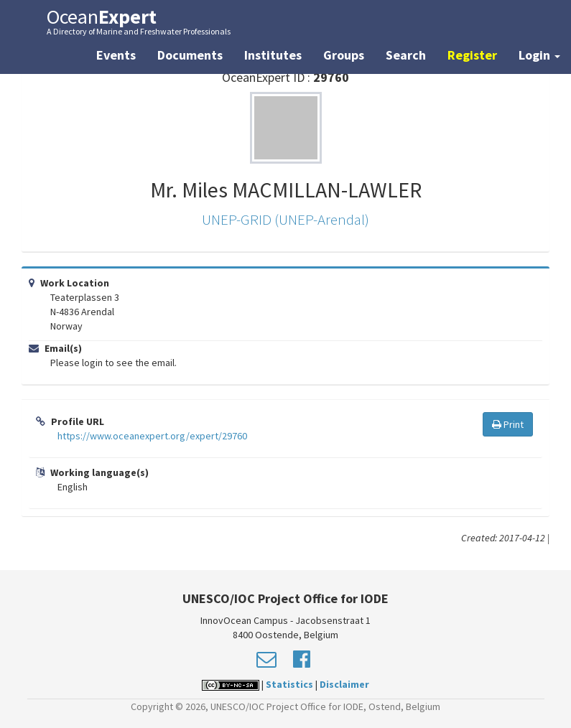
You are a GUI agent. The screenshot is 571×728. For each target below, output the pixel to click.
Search (406, 55)
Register (472, 55)
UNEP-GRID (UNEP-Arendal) (285, 219)
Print (508, 424)
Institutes (273, 55)
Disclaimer (344, 684)
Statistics (289, 684)
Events (116, 55)
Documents (190, 55)
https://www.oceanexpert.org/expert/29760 (152, 436)
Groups (344, 55)
